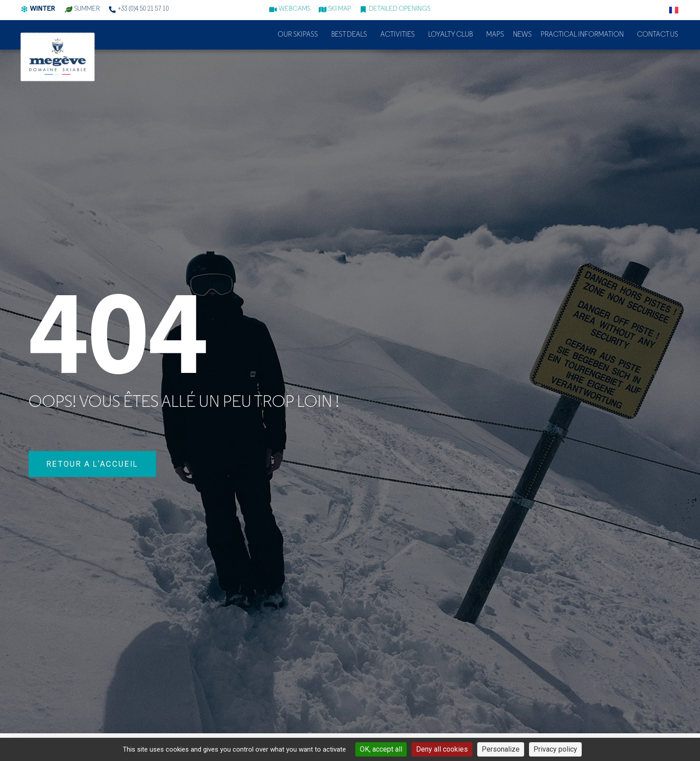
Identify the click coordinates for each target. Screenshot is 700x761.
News (522, 35)
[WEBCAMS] (273, 10)
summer (87, 9)
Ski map (340, 9)
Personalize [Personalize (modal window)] (501, 749)
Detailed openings (400, 9)
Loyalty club (453, 35)
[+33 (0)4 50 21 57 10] (112, 10)
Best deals (351, 35)
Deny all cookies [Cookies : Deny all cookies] (442, 749)
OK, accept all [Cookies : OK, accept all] (381, 749)
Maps (495, 35)
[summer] (69, 10)
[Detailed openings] (363, 10)
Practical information (584, 35)
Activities (400, 35)
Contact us (658, 35)
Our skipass (300, 35)
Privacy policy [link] (555, 749)
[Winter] (24, 10)
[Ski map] (323, 10)
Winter (42, 9)
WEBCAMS (294, 9)
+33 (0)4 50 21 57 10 (143, 9)
